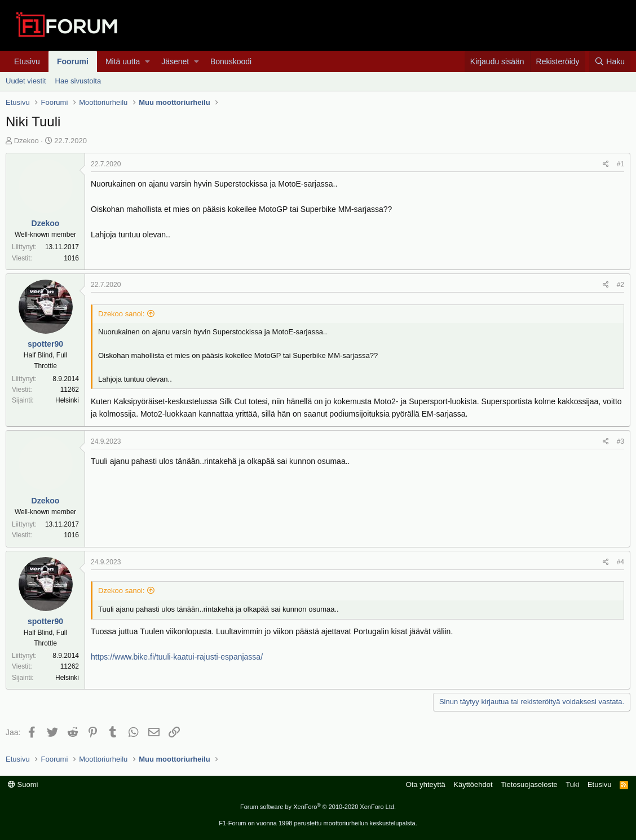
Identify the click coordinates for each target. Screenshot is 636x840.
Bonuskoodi (231, 61)
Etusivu (27, 61)
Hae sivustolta (78, 81)
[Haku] (610, 61)
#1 (620, 164)
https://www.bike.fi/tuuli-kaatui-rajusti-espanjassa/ (177, 657)
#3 (620, 441)
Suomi (23, 784)
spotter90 (45, 344)
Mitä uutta (123, 61)
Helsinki (67, 400)
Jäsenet (175, 61)
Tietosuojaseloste (529, 784)
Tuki (572, 784)
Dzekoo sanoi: (121, 314)
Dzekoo (26, 141)
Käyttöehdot (473, 784)
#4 (620, 562)
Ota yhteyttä (426, 784)
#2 (620, 285)
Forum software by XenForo (318, 807)
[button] (147, 61)
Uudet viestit (26, 81)
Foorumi (73, 61)
